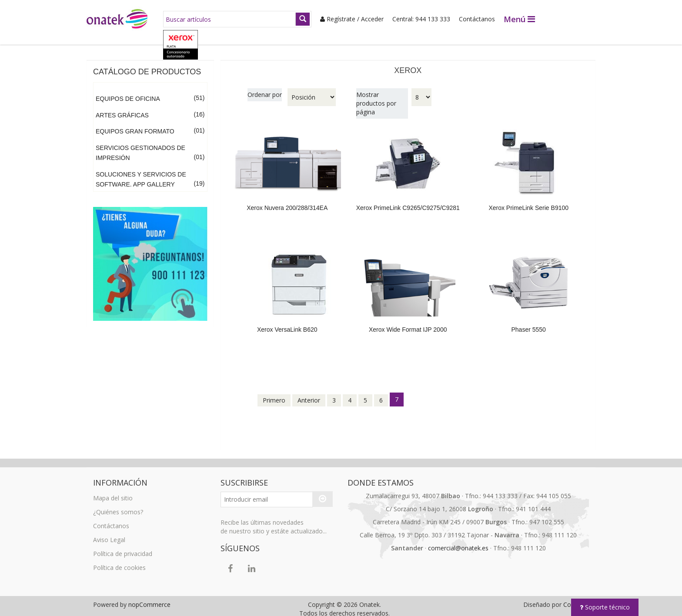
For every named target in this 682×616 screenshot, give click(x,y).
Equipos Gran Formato (135, 125)
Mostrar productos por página (376, 97)
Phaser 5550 (529, 323)
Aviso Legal (109, 534)
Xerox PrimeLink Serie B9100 (528, 202)
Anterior (309, 394)
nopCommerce (149, 598)
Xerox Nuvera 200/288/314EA (287, 202)
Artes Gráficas (122, 109)
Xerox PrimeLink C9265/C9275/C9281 (408, 202)
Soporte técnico (605, 607)
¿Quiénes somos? (118, 506)
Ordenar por (265, 88)
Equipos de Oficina (128, 93)
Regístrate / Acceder (347, 19)
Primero (274, 394)
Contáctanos (472, 19)
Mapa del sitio (113, 492)
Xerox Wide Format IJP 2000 (408, 323)
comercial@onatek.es (458, 542)
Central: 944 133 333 (416, 19)
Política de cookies (119, 561)
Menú (515, 19)
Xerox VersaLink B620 (287, 323)
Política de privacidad (123, 548)
